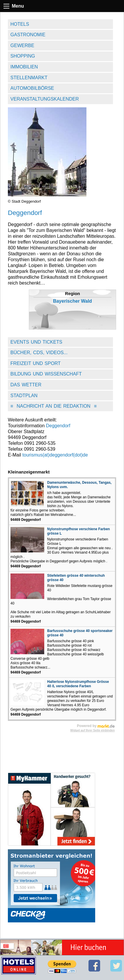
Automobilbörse (32, 88)
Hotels (20, 24)
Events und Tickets (36, 342)
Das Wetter (26, 385)
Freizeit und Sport (36, 363)
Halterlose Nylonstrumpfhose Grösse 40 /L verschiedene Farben (78, 684)
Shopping (23, 56)
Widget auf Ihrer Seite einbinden (92, 730)
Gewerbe (22, 45)
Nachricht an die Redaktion (54, 406)
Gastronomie (28, 35)
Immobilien (24, 67)
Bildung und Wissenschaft (46, 374)
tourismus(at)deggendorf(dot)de (55, 455)
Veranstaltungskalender (45, 99)
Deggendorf (58, 426)
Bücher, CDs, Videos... (39, 353)
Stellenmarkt (29, 78)
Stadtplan (24, 396)
